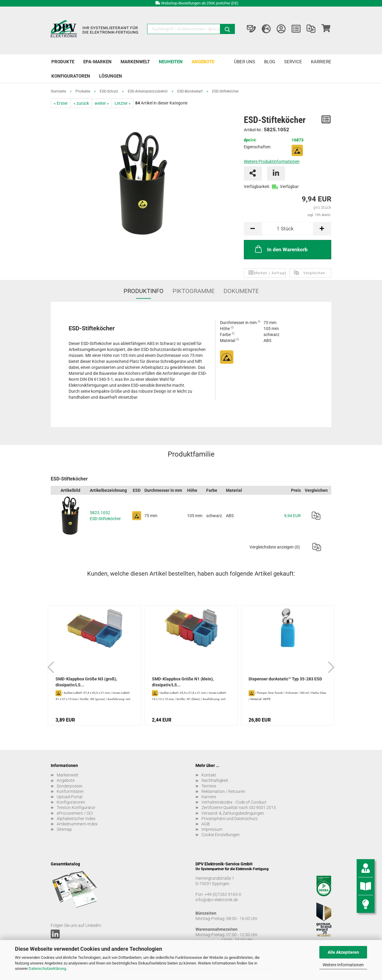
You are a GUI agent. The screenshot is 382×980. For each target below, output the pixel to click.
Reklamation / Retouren (223, 791)
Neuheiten (171, 62)
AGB (206, 824)
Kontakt (209, 775)
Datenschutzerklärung (47, 969)
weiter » (102, 103)
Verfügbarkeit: (257, 187)
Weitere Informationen (343, 965)
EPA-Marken (97, 62)
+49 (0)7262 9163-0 (223, 894)
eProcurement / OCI (75, 813)
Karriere (321, 62)
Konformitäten (70, 791)
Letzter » (123, 103)
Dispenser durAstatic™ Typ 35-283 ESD (285, 679)
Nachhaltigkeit (215, 780)
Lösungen (111, 76)
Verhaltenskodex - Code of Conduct (234, 802)
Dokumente (241, 291)
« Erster (61, 103)
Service (293, 62)
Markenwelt (135, 62)
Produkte (63, 62)
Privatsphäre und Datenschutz (230, 819)
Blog (270, 62)
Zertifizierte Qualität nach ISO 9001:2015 (239, 808)
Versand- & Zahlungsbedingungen (233, 813)
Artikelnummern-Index (77, 824)
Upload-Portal (70, 797)
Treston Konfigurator (76, 808)
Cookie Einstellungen (221, 835)
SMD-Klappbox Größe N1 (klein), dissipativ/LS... (183, 682)
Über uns (245, 62)
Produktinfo (144, 291)
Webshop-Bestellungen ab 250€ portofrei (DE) (200, 3)
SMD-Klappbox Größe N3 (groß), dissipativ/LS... (86, 682)
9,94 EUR (292, 516)
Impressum (212, 829)
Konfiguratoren (71, 76)
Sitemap (64, 829)
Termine (209, 786)
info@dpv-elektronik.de (217, 900)
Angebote (203, 62)
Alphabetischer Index (76, 819)
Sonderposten (70, 786)
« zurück (81, 103)
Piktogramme (194, 291)
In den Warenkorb (281, 249)
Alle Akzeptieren (343, 952)
